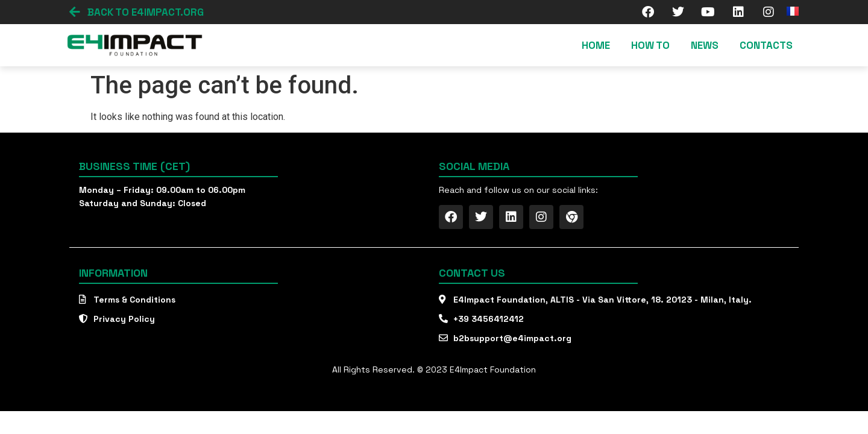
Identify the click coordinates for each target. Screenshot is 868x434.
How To (650, 45)
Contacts (766, 45)
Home (596, 45)
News (705, 45)
